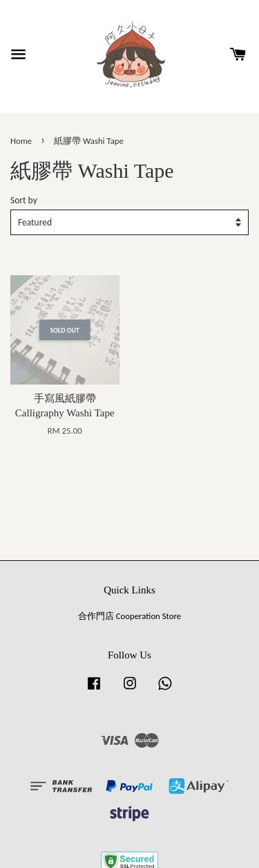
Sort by (24, 200)
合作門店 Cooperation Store (129, 616)
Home (21, 141)
